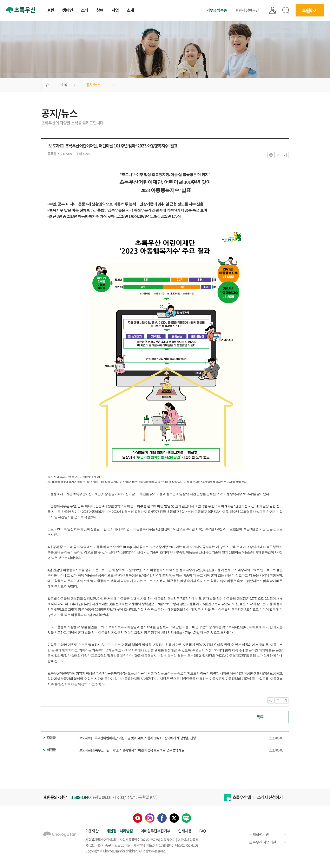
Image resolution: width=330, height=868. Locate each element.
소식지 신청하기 (270, 797)
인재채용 (185, 831)
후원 (51, 11)
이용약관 (92, 831)
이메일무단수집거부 (156, 831)
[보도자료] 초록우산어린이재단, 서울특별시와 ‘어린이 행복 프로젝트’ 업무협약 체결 (131, 750)
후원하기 (310, 10)
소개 (130, 11)
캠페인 (68, 11)
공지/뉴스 (93, 85)
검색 (286, 10)
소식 (85, 11)
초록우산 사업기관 (268, 842)
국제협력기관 (268, 834)
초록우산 (21, 10)
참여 (100, 11)
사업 (115, 11)
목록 (260, 717)
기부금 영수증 (217, 10)
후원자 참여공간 (247, 10)
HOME (48, 85)
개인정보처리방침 (120, 831)
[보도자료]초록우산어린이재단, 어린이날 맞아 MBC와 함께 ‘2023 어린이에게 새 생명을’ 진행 (137, 738)
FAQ (202, 831)
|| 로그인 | (273, 10)
